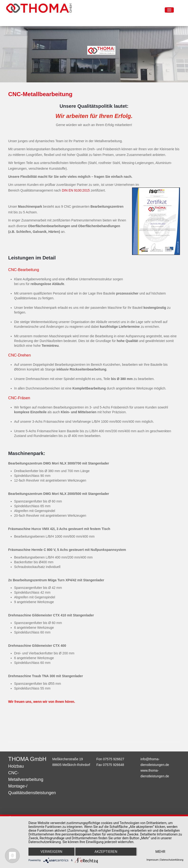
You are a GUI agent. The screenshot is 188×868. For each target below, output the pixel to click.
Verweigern (51, 852)
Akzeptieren (106, 852)
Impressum (152, 860)
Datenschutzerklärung (172, 860)
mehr (160, 852)
